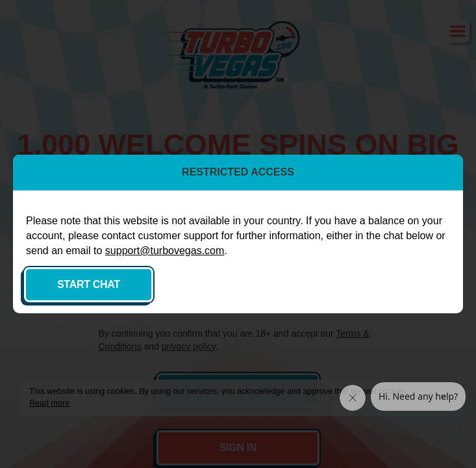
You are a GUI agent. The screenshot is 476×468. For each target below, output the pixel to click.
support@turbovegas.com (165, 251)
